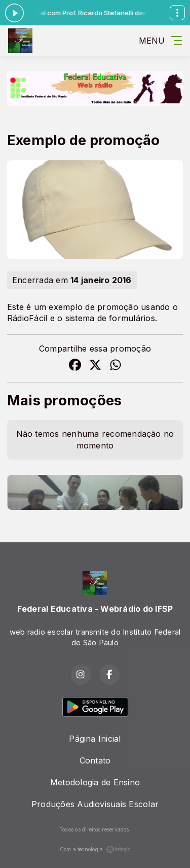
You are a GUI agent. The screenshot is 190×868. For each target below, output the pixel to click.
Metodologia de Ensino (95, 782)
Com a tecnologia (95, 849)
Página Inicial (95, 739)
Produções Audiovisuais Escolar (95, 804)
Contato (95, 760)
